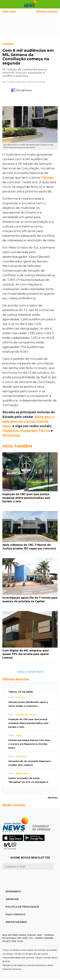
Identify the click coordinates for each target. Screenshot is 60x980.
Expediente (13, 891)
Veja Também (17, 446)
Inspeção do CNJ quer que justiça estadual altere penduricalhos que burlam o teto (28, 723)
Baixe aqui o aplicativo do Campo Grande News (28, 421)
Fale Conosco (16, 914)
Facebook (11, 431)
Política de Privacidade (22, 907)
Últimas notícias (47, 12)
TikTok (44, 431)
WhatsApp (11, 435)
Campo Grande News (30, 672)
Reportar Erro (16, 922)
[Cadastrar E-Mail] (28, 866)
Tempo (48, 178)
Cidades (8, 44)
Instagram (29, 431)
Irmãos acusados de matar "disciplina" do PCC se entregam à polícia (28, 782)
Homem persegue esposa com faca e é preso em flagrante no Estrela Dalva (29, 744)
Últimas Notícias (16, 679)
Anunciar (12, 899)
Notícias (52, 798)
